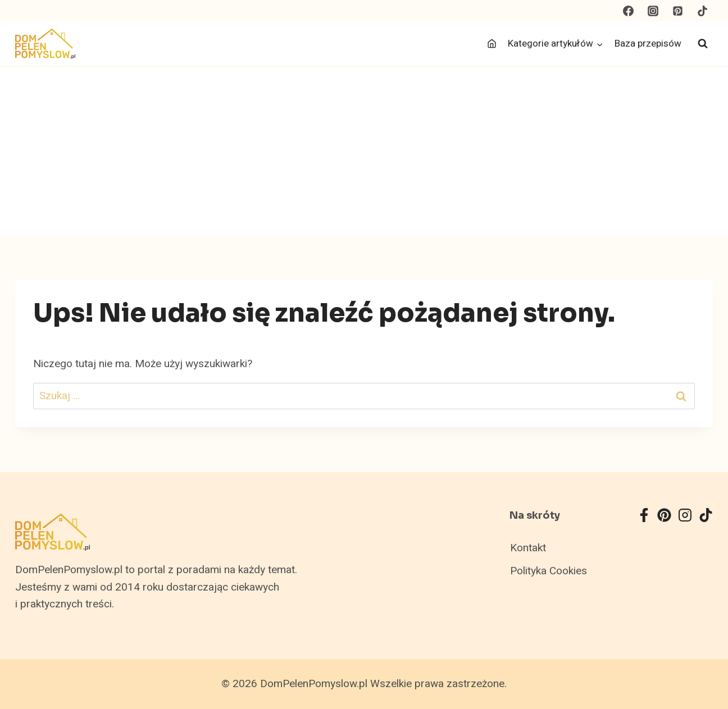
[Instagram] (653, 11)
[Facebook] (629, 11)
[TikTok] (702, 11)
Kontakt (528, 548)
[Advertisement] (364, 151)
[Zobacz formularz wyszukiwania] (703, 44)
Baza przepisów (648, 44)
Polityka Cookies (549, 571)
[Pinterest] (677, 11)
